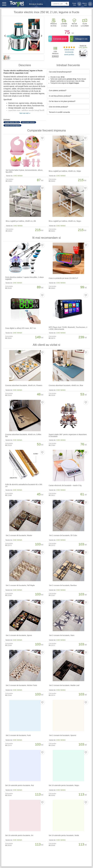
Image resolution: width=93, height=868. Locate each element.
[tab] (68, 72)
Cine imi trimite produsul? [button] (58, 107)
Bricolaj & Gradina (36, 4)
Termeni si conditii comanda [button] (59, 112)
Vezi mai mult (25, 113)
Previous (6, 36)
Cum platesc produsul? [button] (58, 90)
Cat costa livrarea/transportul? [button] (60, 72)
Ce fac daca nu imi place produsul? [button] (62, 101)
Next (40, 36)
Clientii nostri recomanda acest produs (69, 52)
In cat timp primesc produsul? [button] (60, 96)
